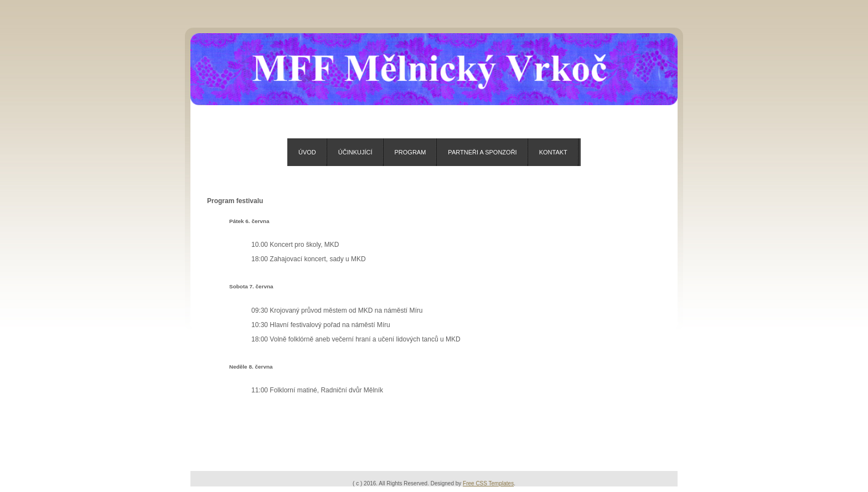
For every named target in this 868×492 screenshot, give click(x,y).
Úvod (307, 152)
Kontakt (553, 152)
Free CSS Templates (488, 483)
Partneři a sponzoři (482, 152)
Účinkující (355, 152)
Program (410, 152)
